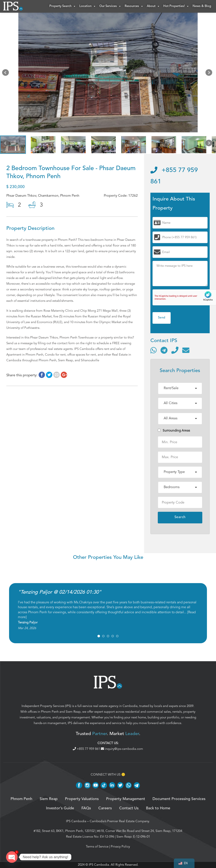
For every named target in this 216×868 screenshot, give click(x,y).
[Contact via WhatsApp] (154, 350)
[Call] (175, 350)
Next (210, 73)
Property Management (126, 799)
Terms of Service (97, 846)
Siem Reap (73, 712)
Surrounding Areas (174, 431)
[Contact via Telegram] (164, 350)
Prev (6, 73)
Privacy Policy (120, 846)
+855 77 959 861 (87, 749)
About (153, 6)
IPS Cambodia (76, 821)
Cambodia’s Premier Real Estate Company (119, 821)
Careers (105, 808)
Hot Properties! (176, 6)
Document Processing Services (179, 799)
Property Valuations (82, 799)
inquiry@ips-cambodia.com (122, 749)
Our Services (110, 6)
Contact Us (129, 808)
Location (88, 6)
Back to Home (158, 808)
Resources (134, 6)
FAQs (86, 808)
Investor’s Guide (60, 808)
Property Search (63, 6)
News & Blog (202, 6)
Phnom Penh (50, 712)
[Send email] (186, 350)
